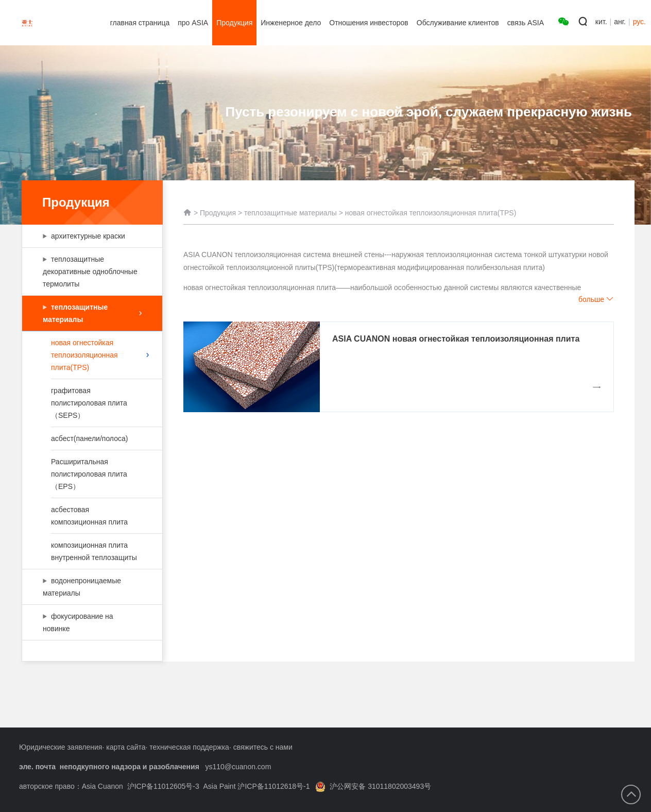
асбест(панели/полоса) (91, 438)
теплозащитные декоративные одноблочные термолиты (90, 272)
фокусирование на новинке (87, 622)
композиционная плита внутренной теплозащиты (94, 551)
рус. (639, 22)
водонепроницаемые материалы (87, 587)
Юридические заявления (61, 747)
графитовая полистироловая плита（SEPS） (91, 403)
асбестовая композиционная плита (91, 516)
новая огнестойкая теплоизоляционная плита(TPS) (100, 355)
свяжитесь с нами (263, 747)
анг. (620, 22)
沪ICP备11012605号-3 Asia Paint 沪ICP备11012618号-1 (219, 786)
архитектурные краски (91, 236)
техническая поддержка (189, 747)
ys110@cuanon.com (238, 767)
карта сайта (126, 747)
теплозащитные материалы (92, 313)
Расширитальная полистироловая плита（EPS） (91, 474)
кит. (601, 22)
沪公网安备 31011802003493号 (373, 786)
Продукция (218, 213)
